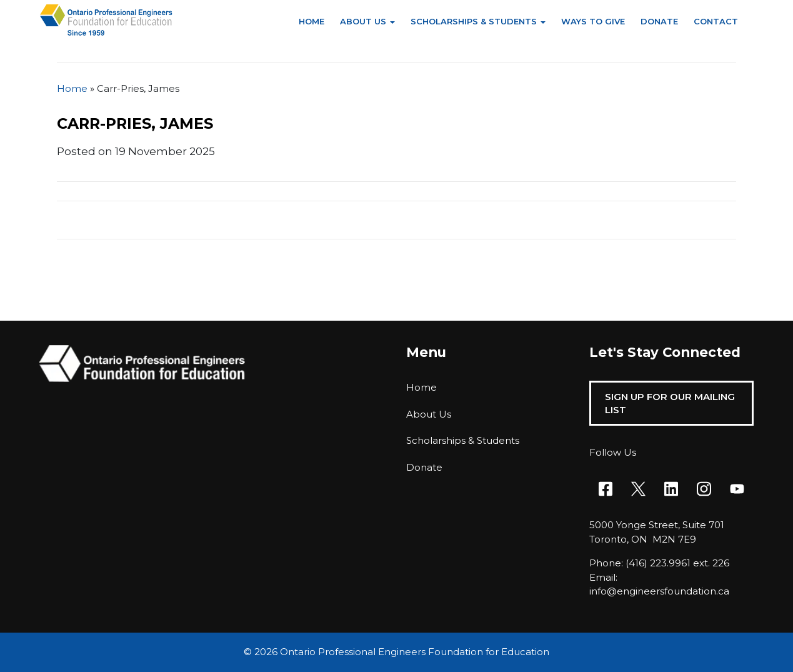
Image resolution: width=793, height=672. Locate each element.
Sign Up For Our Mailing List (670, 403)
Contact (716, 21)
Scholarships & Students (474, 21)
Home (312, 21)
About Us (363, 21)
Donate (659, 21)
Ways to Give (593, 21)
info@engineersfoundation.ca (659, 591)
